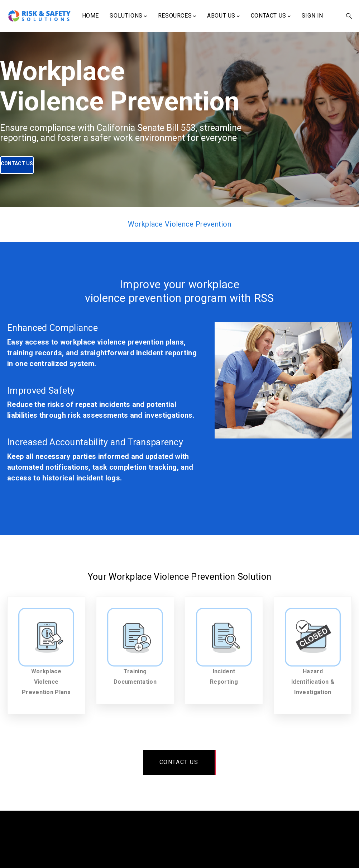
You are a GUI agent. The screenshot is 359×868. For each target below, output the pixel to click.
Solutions (128, 16)
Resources (177, 16)
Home (90, 16)
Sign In (312, 16)
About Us (223, 16)
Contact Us (271, 16)
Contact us (179, 762)
